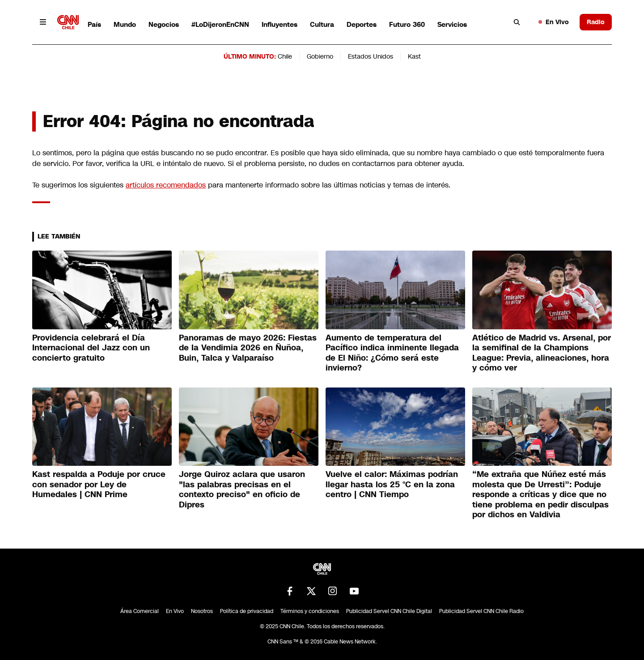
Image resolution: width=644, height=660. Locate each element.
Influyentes (280, 24)
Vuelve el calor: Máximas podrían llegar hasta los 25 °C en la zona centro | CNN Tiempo (392, 484)
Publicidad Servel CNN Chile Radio (481, 611)
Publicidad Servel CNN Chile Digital (389, 611)
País (94, 24)
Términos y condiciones (310, 611)
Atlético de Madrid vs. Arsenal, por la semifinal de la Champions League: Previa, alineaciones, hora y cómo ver (542, 353)
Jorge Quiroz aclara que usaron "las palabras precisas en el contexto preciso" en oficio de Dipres (242, 490)
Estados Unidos (371, 56)
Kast (414, 56)
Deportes (362, 24)
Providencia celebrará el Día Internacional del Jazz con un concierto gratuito (91, 348)
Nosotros (202, 611)
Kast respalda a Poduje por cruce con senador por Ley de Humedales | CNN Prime (99, 484)
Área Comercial (140, 611)
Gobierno (320, 56)
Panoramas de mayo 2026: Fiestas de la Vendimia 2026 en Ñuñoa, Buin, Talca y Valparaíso (248, 348)
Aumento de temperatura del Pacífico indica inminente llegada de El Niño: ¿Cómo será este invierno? (392, 353)
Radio (596, 22)
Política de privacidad (247, 611)
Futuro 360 (407, 24)
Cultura (322, 24)
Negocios (164, 24)
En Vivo (554, 22)
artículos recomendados (166, 185)
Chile (285, 56)
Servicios (452, 24)
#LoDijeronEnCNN (220, 24)
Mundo (125, 24)
